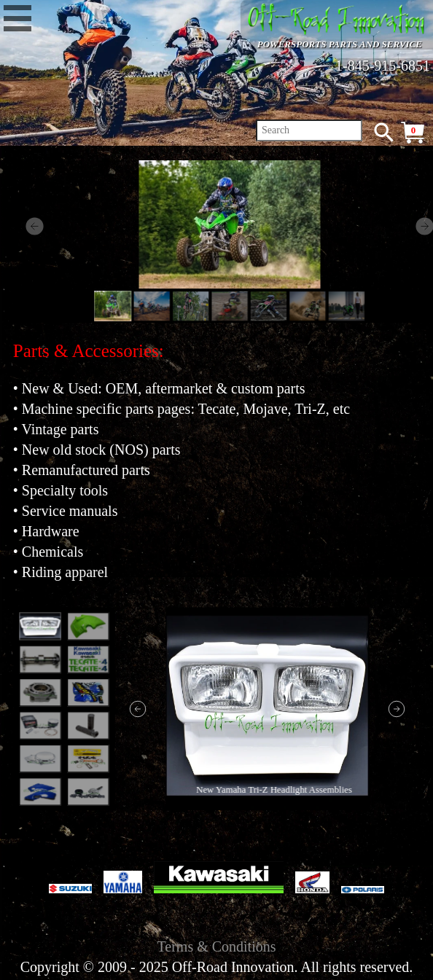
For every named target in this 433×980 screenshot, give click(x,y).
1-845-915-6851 (383, 66)
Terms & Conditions (216, 946)
